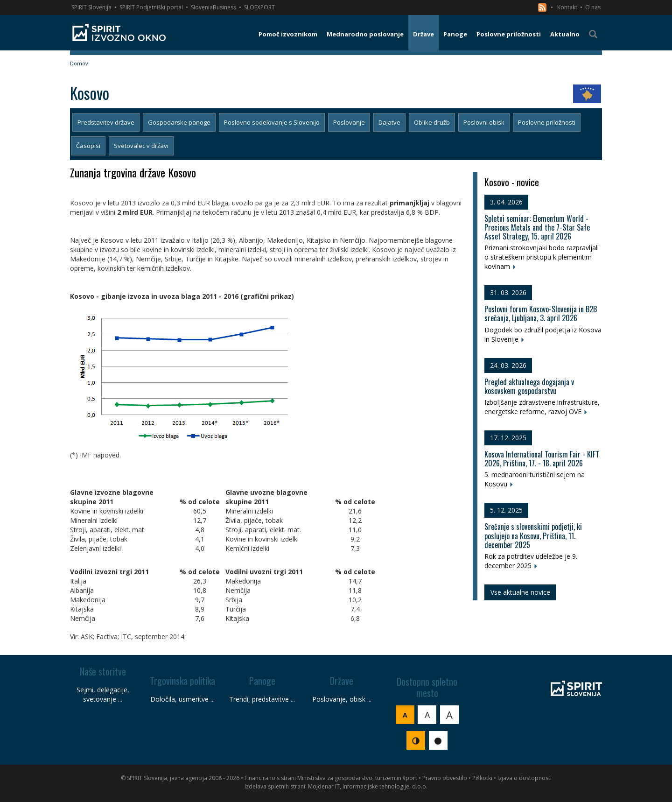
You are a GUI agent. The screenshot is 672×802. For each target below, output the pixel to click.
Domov (79, 63)
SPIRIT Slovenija (91, 7)
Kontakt (567, 7)
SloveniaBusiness (213, 7)
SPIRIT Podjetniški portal (151, 7)
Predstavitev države (106, 122)
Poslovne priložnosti (547, 122)
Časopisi (88, 146)
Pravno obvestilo (445, 778)
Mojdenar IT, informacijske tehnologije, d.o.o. (368, 786)
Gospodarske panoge (179, 122)
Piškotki (482, 778)
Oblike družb (432, 122)
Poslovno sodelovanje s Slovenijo (272, 122)
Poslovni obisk (484, 122)
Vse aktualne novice (520, 592)
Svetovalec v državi (141, 146)
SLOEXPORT (259, 7)
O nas (593, 7)
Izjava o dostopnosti (525, 778)
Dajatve (389, 122)
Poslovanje (349, 122)
